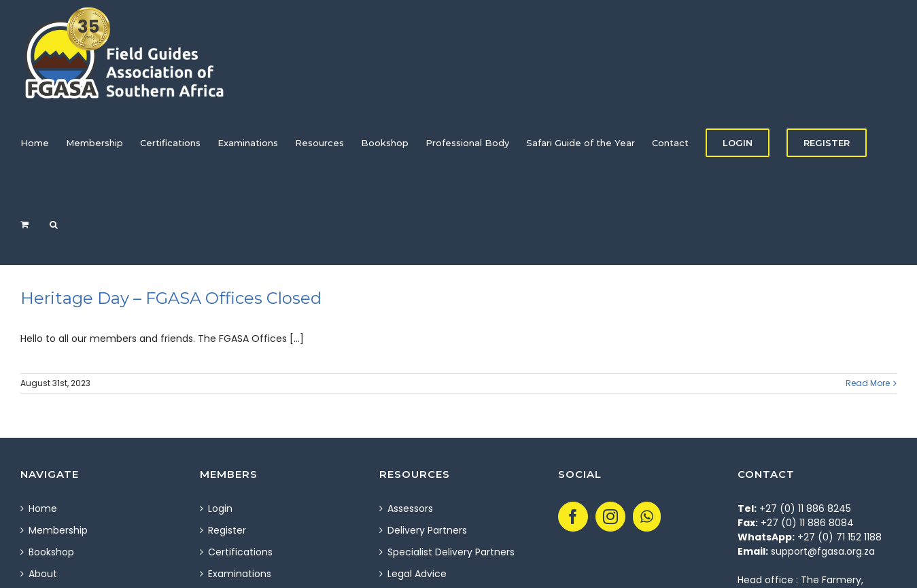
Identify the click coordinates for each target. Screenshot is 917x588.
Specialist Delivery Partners (451, 552)
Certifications (240, 552)
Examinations (240, 574)
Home (43, 508)
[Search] (54, 224)
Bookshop (51, 552)
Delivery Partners (427, 530)
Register (227, 530)
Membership (58, 530)
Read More (868, 383)
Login (220, 508)
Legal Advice (417, 574)
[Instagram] (610, 517)
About (43, 574)
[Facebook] (573, 517)
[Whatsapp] (647, 517)
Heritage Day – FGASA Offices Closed (171, 298)
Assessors (410, 508)
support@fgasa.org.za (823, 551)
